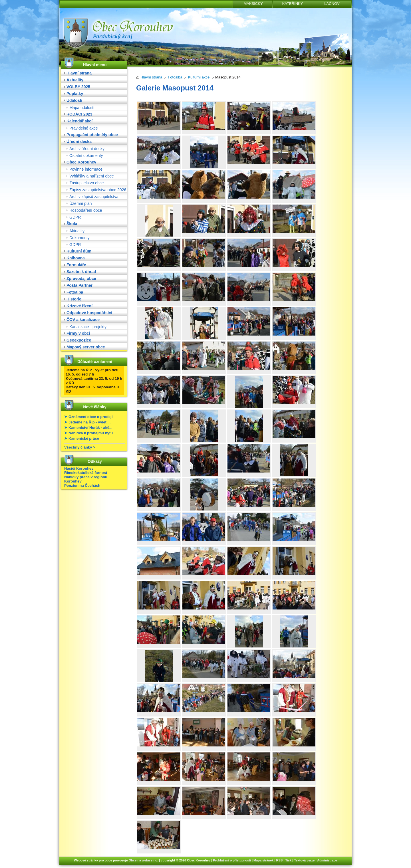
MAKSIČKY (253, 4)
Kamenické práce (84, 438)
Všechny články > (80, 447)
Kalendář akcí (79, 121)
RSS (280, 860)
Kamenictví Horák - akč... (90, 428)
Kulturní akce (199, 77)
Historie (74, 299)
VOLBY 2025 (78, 87)
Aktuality (75, 80)
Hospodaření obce (86, 210)
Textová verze (304, 860)
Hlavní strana (79, 73)
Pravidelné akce (84, 128)
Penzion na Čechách (82, 486)
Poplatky (75, 94)
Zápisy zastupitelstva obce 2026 (98, 190)
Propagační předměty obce (92, 135)
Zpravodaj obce (81, 278)
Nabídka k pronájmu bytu (91, 433)
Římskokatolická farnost (86, 473)
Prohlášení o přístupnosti (232, 860)
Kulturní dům (79, 251)
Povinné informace (86, 169)
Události (74, 100)
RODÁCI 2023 (79, 114)
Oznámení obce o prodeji (91, 417)
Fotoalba (75, 292)
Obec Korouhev (81, 162)
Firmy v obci (78, 333)
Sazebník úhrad (81, 272)
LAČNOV (332, 4)
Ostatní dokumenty (86, 156)
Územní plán (81, 203)
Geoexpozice (79, 340)
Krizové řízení (79, 306)
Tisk (288, 860)
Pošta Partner (79, 285)
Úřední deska (79, 142)
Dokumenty (79, 238)
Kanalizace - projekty (88, 327)
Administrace (327, 860)
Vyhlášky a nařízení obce (92, 176)
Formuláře (76, 265)
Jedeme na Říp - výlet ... (89, 422)
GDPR (75, 217)
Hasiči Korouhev (79, 468)
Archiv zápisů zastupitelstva (94, 197)
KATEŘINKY (293, 4)
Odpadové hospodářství (89, 313)
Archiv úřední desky (87, 149)
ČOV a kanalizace (83, 320)
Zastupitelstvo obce (87, 183)
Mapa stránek (263, 860)
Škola (72, 224)
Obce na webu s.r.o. (143, 860)
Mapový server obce (86, 347)
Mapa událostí (82, 108)
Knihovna (76, 258)
